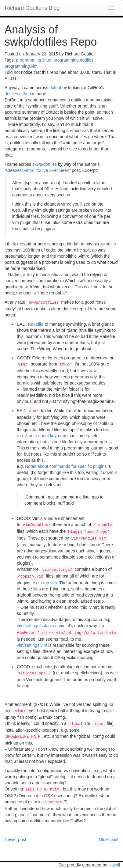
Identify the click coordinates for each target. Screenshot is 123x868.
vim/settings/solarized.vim (41, 626)
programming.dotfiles (73, 60)
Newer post (15, 840)
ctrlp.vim (49, 583)
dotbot (55, 88)
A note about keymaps (46, 436)
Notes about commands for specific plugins (66, 466)
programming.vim (21, 66)
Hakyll (114, 865)
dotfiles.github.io (20, 94)
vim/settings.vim (32, 645)
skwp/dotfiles (45, 164)
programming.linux (33, 60)
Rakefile (36, 324)
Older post (109, 840)
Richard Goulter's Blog (32, 8)
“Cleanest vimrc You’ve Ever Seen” (38, 170)
